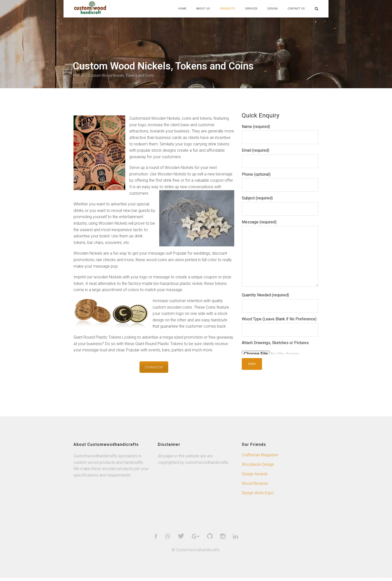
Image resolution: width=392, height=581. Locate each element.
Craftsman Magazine (260, 458)
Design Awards (255, 477)
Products (227, 9)
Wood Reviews (255, 486)
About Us (203, 9)
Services (251, 9)
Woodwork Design (258, 467)
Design (272, 9)
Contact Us (296, 9)
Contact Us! (154, 370)
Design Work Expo (258, 496)
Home (182, 9)
